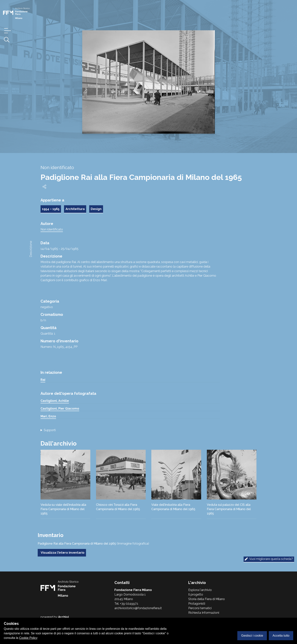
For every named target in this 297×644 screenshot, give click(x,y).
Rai (43, 380)
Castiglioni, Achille (55, 401)
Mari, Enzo (48, 416)
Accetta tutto (281, 636)
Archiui (63, 617)
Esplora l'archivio (200, 590)
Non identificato (52, 229)
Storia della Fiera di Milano (207, 599)
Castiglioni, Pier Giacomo (60, 409)
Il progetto (196, 594)
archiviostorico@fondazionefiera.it (138, 608)
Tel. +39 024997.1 (126, 604)
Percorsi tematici (200, 608)
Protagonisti (197, 604)
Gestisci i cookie (252, 636)
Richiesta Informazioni (204, 613)
